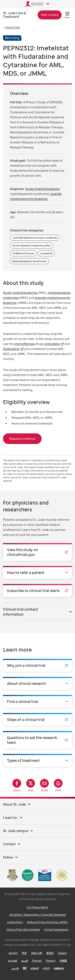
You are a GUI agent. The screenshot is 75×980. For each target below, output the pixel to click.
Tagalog (62, 953)
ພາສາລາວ (59, 968)
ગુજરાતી (35, 968)
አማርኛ (46, 968)
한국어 (50, 953)
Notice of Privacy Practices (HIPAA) (47, 922)
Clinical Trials (12, 27)
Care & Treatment (14, 15)
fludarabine (11, 349)
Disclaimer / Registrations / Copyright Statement (38, 915)
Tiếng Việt (36, 953)
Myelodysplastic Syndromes (29, 261)
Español (13, 953)
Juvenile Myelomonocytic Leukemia (35, 238)
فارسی (15, 968)
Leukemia (46, 253)
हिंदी (25, 968)
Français (37, 961)
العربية (24, 961)
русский (13, 961)
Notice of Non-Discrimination (23, 930)
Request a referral (22, 439)
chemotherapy (24, 344)
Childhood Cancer (23, 253)
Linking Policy (15, 922)
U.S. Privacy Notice (37, 907)
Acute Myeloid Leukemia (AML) (32, 245)
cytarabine (52, 344)
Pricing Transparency (56, 930)
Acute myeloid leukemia (20, 293)
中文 (24, 953)
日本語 (63, 961)
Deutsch (51, 961)
